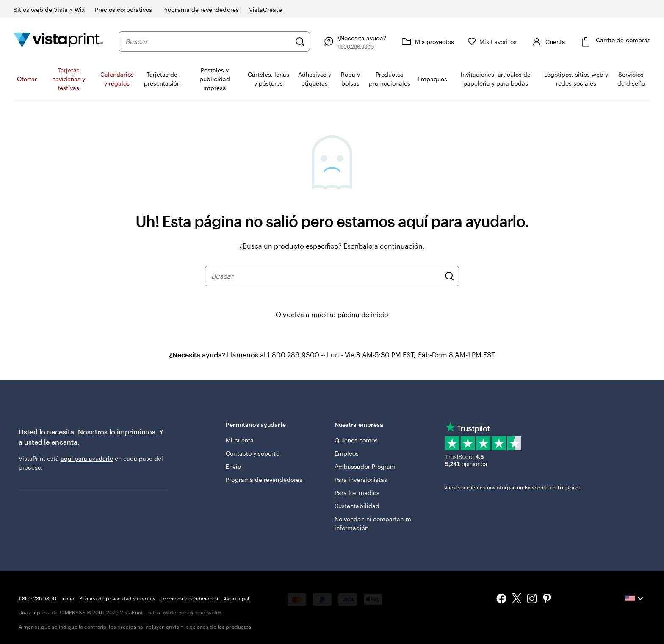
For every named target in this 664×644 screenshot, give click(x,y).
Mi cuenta (240, 440)
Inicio (68, 598)
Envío (233, 466)
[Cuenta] (548, 41)
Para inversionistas (361, 480)
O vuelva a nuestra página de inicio (332, 314)
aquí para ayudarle (87, 458)
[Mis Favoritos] (492, 42)
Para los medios (357, 493)
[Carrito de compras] (615, 42)
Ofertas (27, 79)
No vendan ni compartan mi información (374, 523)
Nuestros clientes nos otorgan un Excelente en (512, 487)
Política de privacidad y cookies (117, 598)
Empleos (347, 453)
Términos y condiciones (189, 598)
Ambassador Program (365, 466)
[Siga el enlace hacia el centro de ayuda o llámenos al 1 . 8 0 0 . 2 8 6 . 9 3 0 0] (354, 41)
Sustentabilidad (357, 506)
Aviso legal (236, 598)
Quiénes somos (356, 440)
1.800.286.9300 (37, 598)
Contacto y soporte (252, 453)
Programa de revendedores (264, 480)
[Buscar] (300, 41)
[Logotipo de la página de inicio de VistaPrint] (58, 41)
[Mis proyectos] (427, 41)
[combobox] (208, 41)
